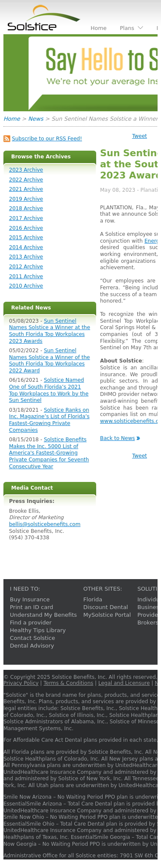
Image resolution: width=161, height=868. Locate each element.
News (36, 119)
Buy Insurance (30, 599)
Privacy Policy (21, 683)
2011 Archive (26, 276)
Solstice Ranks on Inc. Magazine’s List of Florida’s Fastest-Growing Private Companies (49, 420)
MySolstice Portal (107, 615)
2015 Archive (26, 238)
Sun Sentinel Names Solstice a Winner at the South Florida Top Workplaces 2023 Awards (50, 331)
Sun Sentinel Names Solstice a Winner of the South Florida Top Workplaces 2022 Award (49, 361)
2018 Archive (26, 208)
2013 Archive (26, 257)
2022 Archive (26, 180)
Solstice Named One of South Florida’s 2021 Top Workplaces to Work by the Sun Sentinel (49, 390)
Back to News (117, 438)
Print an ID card (32, 607)
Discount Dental (106, 607)
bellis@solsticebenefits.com (45, 524)
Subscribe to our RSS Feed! (47, 139)
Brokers (148, 623)
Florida (93, 599)
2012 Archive (26, 267)
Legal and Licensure (124, 683)
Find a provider (31, 623)
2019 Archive (26, 199)
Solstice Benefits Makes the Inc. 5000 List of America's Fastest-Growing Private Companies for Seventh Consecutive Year (49, 453)
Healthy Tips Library (38, 630)
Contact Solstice (32, 638)
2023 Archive (26, 170)
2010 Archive (26, 286)
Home (12, 119)
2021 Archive (26, 189)
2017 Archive (26, 218)
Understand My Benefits (43, 615)
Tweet (140, 136)
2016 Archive (26, 228)
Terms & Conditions (68, 683)
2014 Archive (26, 247)
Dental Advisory (32, 646)
